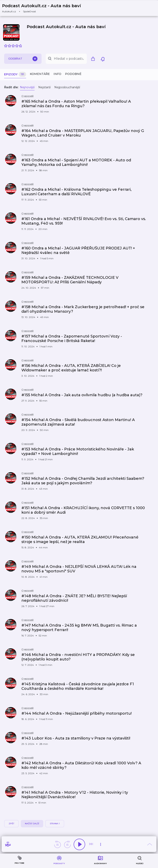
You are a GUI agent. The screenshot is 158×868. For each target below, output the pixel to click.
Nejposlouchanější (67, 87)
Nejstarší (44, 87)
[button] (44, 8)
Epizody (15, 74)
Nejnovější (27, 87)
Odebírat (23, 59)
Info (57, 74)
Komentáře (40, 74)
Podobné (73, 74)
